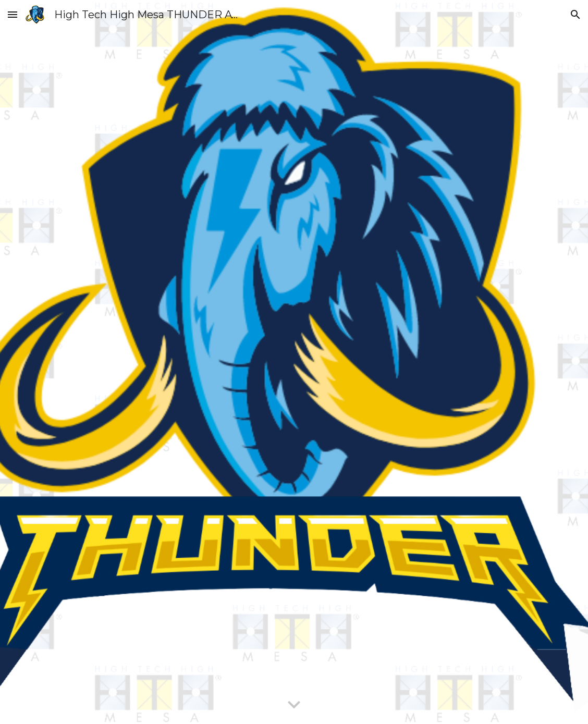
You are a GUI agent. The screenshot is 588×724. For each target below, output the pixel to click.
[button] (13, 14)
